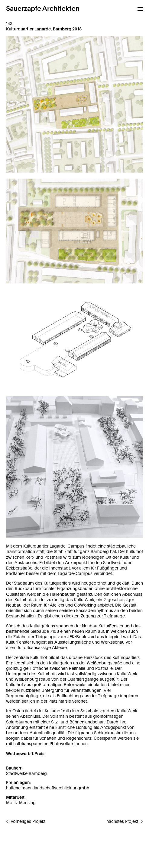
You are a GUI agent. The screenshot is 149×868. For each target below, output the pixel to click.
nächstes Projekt (122, 822)
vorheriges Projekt (28, 822)
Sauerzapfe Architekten (43, 9)
